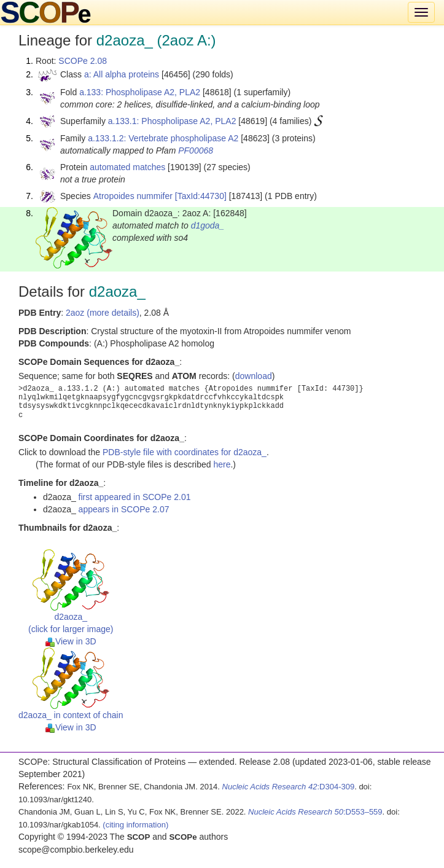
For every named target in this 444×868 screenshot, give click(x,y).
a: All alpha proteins (122, 74)
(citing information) (135, 825)
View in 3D (71, 641)
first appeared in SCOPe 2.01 (135, 497)
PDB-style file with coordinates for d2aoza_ (185, 452)
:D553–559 (315, 812)
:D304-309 (289, 787)
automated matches (127, 167)
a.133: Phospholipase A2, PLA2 (140, 92)
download (254, 376)
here (222, 464)
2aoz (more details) (103, 313)
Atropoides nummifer (133, 196)
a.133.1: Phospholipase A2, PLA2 (172, 121)
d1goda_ (208, 225)
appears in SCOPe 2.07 (124, 509)
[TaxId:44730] (201, 196)
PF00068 (196, 151)
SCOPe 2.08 (83, 61)
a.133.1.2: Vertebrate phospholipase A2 (163, 138)
